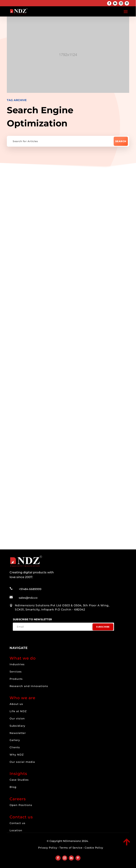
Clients (15, 747)
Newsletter (18, 733)
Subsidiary (17, 726)
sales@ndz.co (28, 598)
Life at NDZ (18, 711)
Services (16, 672)
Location (16, 830)
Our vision (17, 718)
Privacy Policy (48, 848)
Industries (17, 664)
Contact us (17, 823)
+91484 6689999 (30, 589)
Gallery (15, 740)
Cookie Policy (94, 848)
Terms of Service (71, 848)
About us (16, 704)
